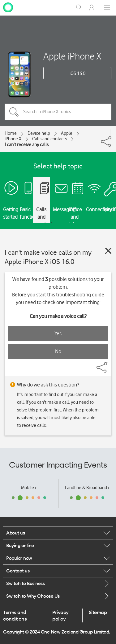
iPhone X (13, 139)
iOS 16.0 (77, 73)
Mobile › (29, 488)
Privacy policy (60, 615)
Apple (67, 133)
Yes (58, 333)
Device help (39, 133)
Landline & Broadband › (87, 488)
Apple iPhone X (72, 56)
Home (11, 133)
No (58, 351)
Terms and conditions (15, 615)
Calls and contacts (49, 139)
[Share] (111, 133)
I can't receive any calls (27, 145)
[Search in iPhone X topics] (58, 112)
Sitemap (98, 612)
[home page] (8, 7)
